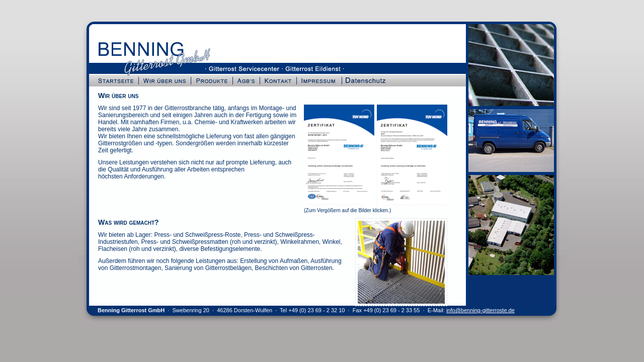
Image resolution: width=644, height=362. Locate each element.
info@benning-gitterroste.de (480, 310)
